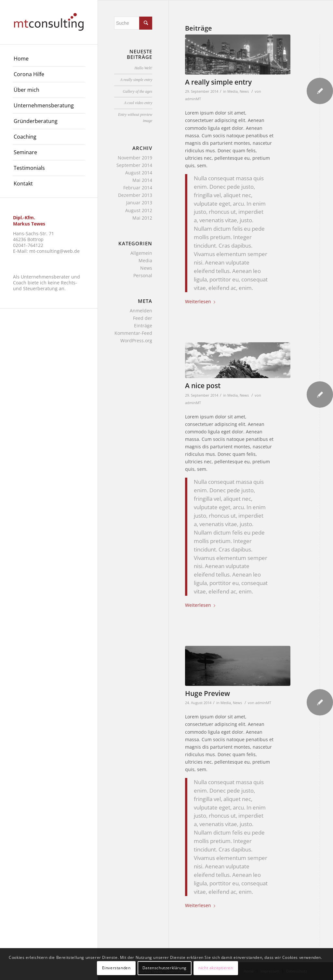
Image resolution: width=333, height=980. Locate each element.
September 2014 (134, 165)
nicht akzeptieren (216, 968)
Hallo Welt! (144, 68)
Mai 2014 (142, 180)
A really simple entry (218, 82)
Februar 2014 (138, 188)
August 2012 (139, 210)
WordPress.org (136, 340)
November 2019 (135, 158)
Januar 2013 (139, 203)
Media (233, 91)
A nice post (203, 386)
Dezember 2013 (135, 195)
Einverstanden (116, 968)
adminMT (193, 99)
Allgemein (141, 253)
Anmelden (141, 311)
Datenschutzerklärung (165, 968)
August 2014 (139, 173)
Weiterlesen (201, 301)
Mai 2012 (142, 218)
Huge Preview (207, 693)
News (244, 91)
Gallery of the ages (137, 91)
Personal (143, 275)
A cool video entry (138, 103)
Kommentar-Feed (133, 333)
